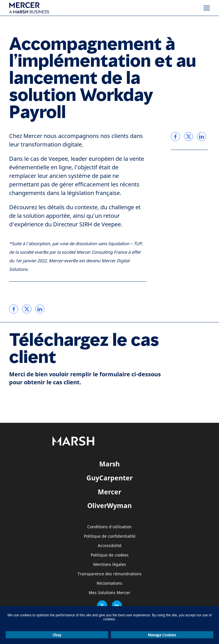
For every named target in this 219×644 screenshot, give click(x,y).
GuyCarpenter (109, 478)
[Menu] (207, 8)
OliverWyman (109, 505)
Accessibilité (110, 546)
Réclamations (109, 583)
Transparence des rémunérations (110, 574)
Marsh (109, 464)
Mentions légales (110, 565)
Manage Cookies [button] (162, 635)
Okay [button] (57, 635)
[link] (14, 309)
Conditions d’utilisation (109, 527)
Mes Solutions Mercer (109, 593)
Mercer (109, 492)
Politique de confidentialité (110, 536)
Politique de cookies (110, 555)
